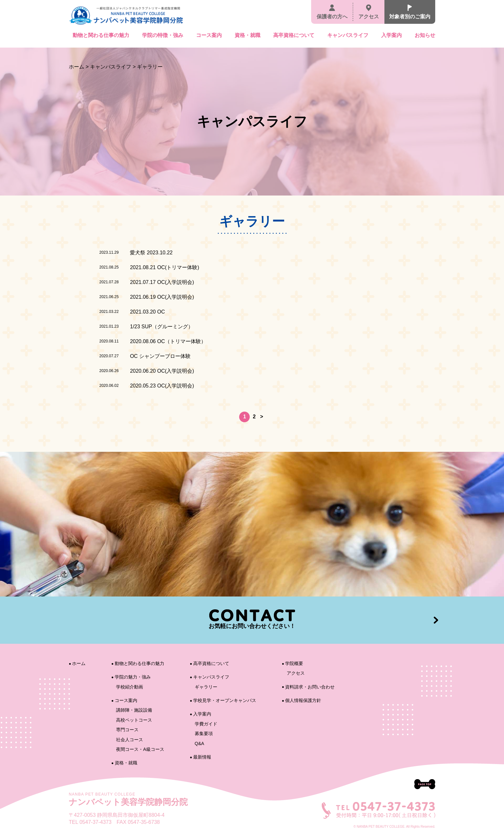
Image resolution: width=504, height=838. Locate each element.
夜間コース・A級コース (140, 749)
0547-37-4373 (95, 822)
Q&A (200, 743)
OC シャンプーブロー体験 (160, 356)
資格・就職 (248, 35)
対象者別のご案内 (410, 12)
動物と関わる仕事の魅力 (101, 35)
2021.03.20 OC (147, 312)
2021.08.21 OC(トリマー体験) (164, 267)
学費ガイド (206, 724)
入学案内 (392, 35)
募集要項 (204, 733)
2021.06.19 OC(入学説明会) (162, 297)
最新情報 (201, 757)
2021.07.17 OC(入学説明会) (162, 282)
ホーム (76, 67)
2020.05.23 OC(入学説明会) (162, 386)
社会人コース (130, 740)
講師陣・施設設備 (134, 710)
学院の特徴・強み (163, 35)
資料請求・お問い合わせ (308, 687)
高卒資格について (294, 35)
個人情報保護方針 (301, 700)
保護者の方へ (332, 12)
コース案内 (209, 35)
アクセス (369, 12)
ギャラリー (206, 687)
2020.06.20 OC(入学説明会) (162, 371)
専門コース (127, 730)
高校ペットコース (134, 720)
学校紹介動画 (130, 687)
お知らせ (425, 35)
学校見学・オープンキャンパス (223, 700)
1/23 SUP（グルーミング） (161, 327)
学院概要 (292, 663)
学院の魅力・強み (131, 677)
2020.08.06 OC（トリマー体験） (168, 341)
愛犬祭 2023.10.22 (151, 253)
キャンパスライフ (348, 35)
